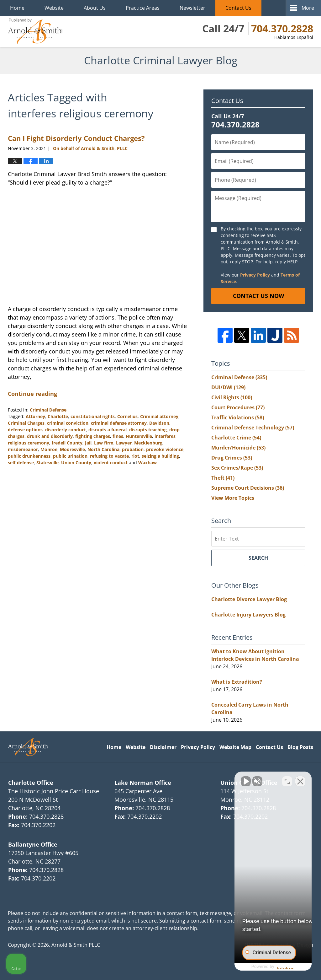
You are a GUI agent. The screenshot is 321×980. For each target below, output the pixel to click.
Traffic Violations (238, 417)
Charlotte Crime (236, 438)
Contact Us (238, 8)
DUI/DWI (228, 387)
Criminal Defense (48, 410)
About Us (95, 8)
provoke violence (165, 449)
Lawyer (124, 443)
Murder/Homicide (238, 448)
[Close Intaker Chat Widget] (300, 779)
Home (17, 8)
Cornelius (127, 416)
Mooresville (72, 449)
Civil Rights (232, 397)
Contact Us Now (258, 296)
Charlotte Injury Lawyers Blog (248, 615)
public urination (70, 456)
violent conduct (111, 463)
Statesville (47, 463)
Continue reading (32, 394)
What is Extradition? (237, 682)
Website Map (235, 747)
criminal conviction (68, 423)
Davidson (159, 423)
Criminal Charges (26, 423)
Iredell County (67, 443)
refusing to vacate (109, 456)
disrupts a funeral (108, 430)
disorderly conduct (66, 430)
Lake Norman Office (143, 783)
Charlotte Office (31, 783)
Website (54, 8)
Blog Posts (300, 747)
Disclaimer (163, 747)
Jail (88, 443)
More (308, 8)
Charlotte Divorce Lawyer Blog (249, 599)
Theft (223, 478)
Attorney (35, 416)
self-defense (21, 463)
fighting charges (93, 436)
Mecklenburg (148, 443)
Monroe (49, 449)
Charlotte (58, 416)
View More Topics (233, 498)
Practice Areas (143, 8)
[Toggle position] (287, 779)
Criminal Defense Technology (253, 428)
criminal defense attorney (119, 423)
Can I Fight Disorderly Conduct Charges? (76, 138)
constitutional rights (93, 416)
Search (258, 558)
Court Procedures (238, 407)
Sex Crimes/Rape (237, 468)
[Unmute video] (210, 779)
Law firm (104, 443)
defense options (25, 430)
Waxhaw (147, 463)
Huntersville (139, 436)
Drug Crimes (232, 458)
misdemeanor (23, 449)
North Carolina (103, 449)
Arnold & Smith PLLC (76, 945)
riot (135, 456)
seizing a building (160, 456)
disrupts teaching (148, 430)
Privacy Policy (255, 275)
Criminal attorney (159, 416)
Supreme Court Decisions (248, 488)
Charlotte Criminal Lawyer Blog (35, 31)
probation (133, 449)
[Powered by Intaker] (267, 967)
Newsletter (192, 8)
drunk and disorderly (50, 436)
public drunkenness (29, 456)
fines (118, 436)
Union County (76, 463)
